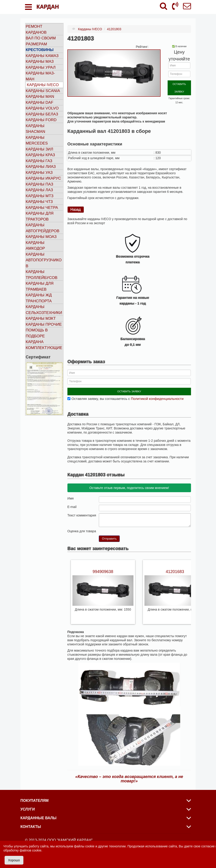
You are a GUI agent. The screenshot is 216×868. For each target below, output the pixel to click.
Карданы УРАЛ (41, 67)
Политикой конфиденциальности (157, 394)
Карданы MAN (40, 97)
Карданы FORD (41, 120)
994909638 (103, 567)
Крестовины (40, 50)
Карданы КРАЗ (40, 155)
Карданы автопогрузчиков (44, 260)
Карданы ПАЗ (39, 184)
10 (119, 526)
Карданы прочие (44, 324)
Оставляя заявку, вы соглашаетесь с (127, 394)
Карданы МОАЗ (41, 237)
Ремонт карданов (36, 29)
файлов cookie (30, 850)
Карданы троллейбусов (42, 275)
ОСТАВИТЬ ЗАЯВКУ (179, 84)
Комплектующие (44, 348)
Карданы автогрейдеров (43, 228)
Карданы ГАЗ (39, 161)
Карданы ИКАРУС (43, 178)
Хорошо (14, 860)
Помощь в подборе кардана (37, 336)
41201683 (175, 567)
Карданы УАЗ (39, 173)
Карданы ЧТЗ (39, 202)
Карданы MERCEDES (37, 141)
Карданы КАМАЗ (42, 56)
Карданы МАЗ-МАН (40, 76)
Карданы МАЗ (40, 61)
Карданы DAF (39, 102)
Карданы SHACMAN (35, 129)
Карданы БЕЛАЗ (42, 114)
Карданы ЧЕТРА (42, 208)
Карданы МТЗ (40, 196)
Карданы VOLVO (42, 108)
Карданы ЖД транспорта (39, 298)
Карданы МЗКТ (41, 318)
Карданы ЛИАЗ (41, 167)
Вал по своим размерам (41, 41)
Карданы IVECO (43, 85)
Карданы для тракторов (40, 216)
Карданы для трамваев (40, 286)
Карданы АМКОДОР (35, 246)
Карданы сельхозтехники (44, 310)
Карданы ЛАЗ (39, 190)
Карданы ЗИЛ (39, 149)
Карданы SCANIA (43, 91)
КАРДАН (48, 7)
